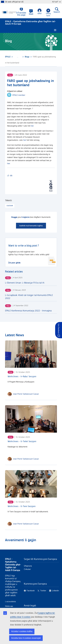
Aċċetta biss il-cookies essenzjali (26, 638)
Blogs (27, 57)
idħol (40, 12)
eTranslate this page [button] (21, 14)
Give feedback (59, 329)
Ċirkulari (27, 569)
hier (32, 126)
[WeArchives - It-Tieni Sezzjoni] (31, 484)
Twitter (43, 591)
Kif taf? (56, 2)
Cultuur (10, 206)
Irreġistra (25, 217)
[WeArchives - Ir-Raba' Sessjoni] (31, 354)
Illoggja (14, 217)
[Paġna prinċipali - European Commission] (9, 12)
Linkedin (55, 591)
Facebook (31, 591)
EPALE (8, 57)
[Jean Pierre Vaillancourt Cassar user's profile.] (26, 394)
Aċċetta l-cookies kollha (22, 631)
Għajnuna (28, 566)
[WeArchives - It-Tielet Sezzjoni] (31, 419)
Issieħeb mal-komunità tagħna (31, 226)
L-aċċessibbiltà (10, 602)
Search (57, 10)
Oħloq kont (48, 13)
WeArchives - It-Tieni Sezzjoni (22, 506)
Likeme (9, 176)
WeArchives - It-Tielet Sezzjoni (22, 441)
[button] (31, 12)
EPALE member (19, 95)
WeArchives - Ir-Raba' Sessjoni (22, 376)
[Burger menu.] (55, 30)
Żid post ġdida (14, 263)
